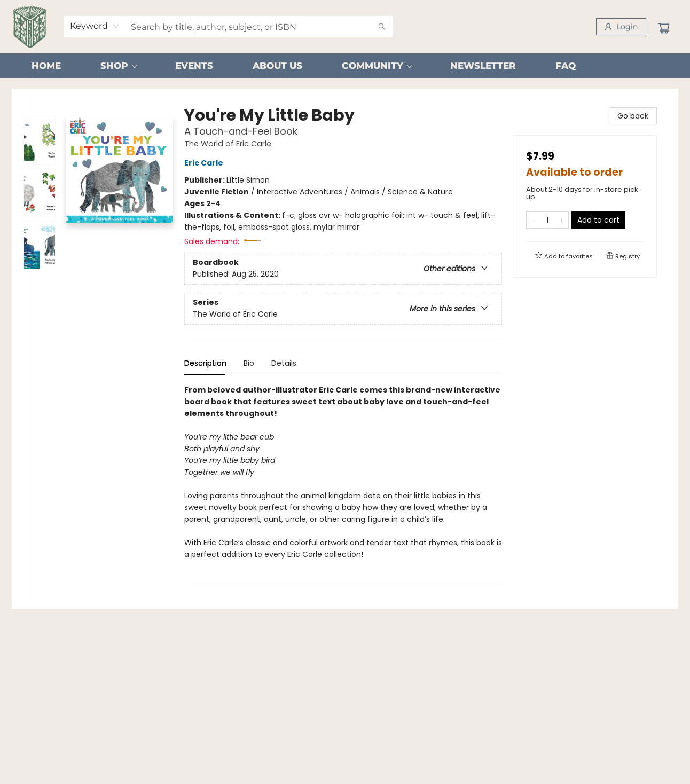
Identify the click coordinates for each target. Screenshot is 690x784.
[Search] (382, 27)
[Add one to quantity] (562, 220)
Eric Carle (205, 163)
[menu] (345, 66)
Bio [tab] (249, 363)
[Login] (621, 27)
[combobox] (95, 26)
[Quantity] (547, 220)
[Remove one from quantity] (533, 220)
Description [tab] (205, 363)
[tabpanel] (343, 485)
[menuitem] (46, 66)
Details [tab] (284, 363)
